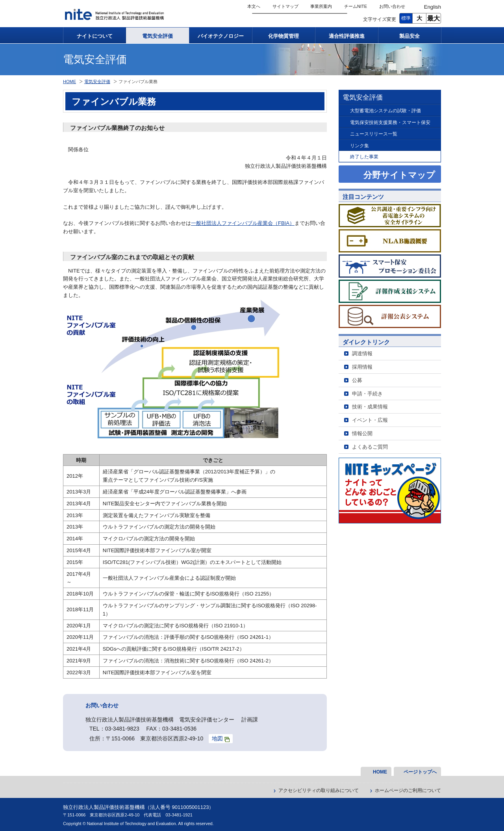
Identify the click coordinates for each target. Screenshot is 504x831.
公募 (357, 380)
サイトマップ (285, 6)
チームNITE (356, 6)
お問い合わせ (392, 6)
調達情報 (362, 353)
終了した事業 (364, 157)
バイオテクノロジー (221, 36)
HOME (69, 82)
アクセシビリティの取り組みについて (319, 790)
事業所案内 (321, 6)
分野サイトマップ (399, 175)
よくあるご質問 (370, 447)
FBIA (284, 223)
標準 (406, 18)
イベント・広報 (370, 420)
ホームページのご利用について (408, 790)
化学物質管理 (283, 36)
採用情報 (362, 367)
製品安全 (409, 36)
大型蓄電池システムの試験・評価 (385, 110)
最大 (434, 18)
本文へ (254, 6)
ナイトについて (95, 36)
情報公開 (362, 433)
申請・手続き (367, 394)
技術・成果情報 (370, 407)
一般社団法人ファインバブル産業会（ (234, 223)
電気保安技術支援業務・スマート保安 (390, 122)
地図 (221, 739)
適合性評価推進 (347, 36)
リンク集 (359, 146)
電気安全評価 (157, 36)
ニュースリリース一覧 (374, 134)
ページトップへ (420, 772)
